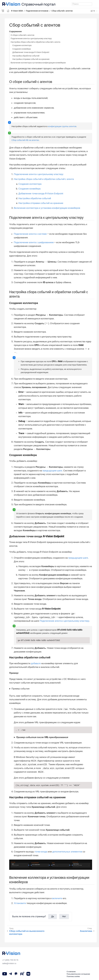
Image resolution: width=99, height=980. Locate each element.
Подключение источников (37, 11)
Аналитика (86, 931)
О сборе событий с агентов (23, 35)
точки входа (41, 852)
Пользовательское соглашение (78, 974)
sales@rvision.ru (9, 963)
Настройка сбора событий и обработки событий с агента (35, 42)
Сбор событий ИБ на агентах (25, 140)
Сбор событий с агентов (62, 11)
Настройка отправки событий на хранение (31, 59)
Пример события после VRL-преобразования (42, 737)
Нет (64, 916)
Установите (20, 903)
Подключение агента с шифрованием (34, 242)
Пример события (20, 689)
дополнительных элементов (67, 852)
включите (57, 898)
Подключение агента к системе (30, 234)
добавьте (36, 663)
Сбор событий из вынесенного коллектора (27, 932)
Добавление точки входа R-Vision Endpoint (31, 52)
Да (53, 916)
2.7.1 (93, 11)
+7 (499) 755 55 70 (10, 960)
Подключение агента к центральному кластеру (31, 38)
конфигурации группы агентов (62, 126)
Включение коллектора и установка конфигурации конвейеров (38, 63)
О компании (71, 972)
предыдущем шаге (52, 471)
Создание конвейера (22, 49)
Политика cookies (73, 976)
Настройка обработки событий (26, 56)
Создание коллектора (22, 45)
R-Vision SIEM (17, 11)
